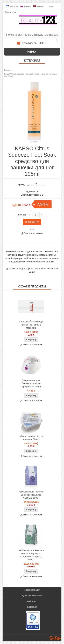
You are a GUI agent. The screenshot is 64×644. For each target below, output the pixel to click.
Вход (51, 6)
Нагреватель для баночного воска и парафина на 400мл (31, 383)
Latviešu (39, 6)
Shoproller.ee (55, 638)
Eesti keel (12, 6)
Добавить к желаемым (32, 233)
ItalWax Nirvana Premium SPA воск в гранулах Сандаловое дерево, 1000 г (31, 555)
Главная (8, 70)
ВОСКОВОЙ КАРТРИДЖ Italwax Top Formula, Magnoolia (31, 325)
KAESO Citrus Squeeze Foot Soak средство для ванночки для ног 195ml (31, 75)
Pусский (26, 6)
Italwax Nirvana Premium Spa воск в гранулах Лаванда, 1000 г (31, 495)
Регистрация (11, 12)
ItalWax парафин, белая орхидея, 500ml (31, 438)
